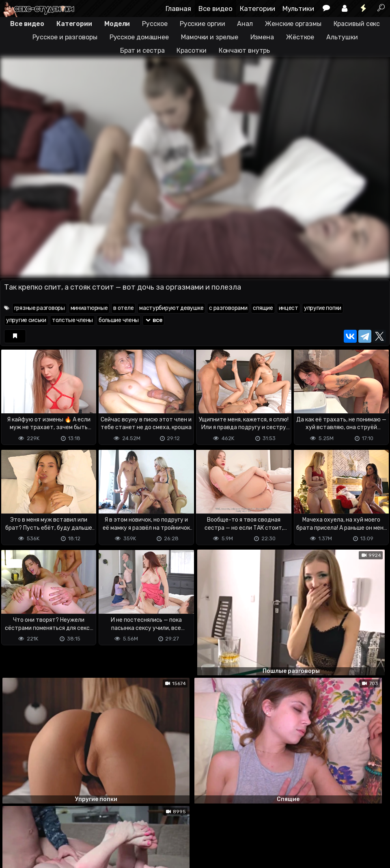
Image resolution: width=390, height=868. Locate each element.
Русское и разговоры (65, 37)
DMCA (13, 830)
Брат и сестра (142, 50)
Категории (257, 9)
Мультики (298, 9)
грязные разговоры (40, 308)
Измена (262, 37)
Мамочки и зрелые (209, 37)
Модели (117, 24)
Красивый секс (357, 24)
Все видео (215, 9)
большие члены (119, 320)
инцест (289, 308)
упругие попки (323, 308)
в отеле (123, 308)
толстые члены (72, 320)
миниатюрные (89, 308)
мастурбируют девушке (171, 308)
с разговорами (228, 308)
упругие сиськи (26, 320)
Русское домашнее (139, 37)
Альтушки (342, 37)
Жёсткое (300, 37)
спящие (263, 308)
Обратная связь (85, 830)
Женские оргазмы (293, 24)
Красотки (191, 50)
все (153, 320)
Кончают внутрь (245, 50)
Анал (245, 24)
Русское (155, 24)
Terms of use (42, 830)
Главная (178, 9)
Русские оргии (203, 24)
